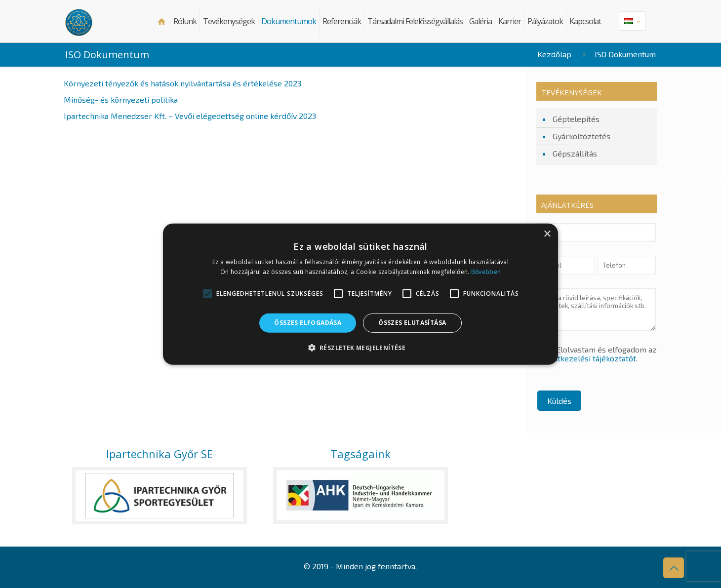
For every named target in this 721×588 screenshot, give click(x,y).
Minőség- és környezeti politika (121, 99)
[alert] (360, 294)
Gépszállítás (575, 153)
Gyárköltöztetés (581, 136)
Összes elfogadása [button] (308, 323)
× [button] (547, 234)
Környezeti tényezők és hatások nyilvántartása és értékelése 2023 (182, 83)
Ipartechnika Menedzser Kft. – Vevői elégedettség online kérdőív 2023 (190, 116)
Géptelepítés (576, 119)
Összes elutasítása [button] (412, 323)
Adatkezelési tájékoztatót (590, 358)
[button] (361, 348)
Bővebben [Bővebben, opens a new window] (486, 272)
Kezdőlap (554, 54)
